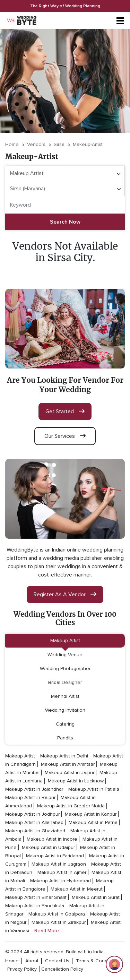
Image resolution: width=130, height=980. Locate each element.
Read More (47, 931)
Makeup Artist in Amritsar (68, 764)
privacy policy (22, 969)
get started (65, 411)
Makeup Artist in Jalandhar (34, 789)
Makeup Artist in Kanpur (91, 814)
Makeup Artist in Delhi (64, 756)
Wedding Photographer (65, 669)
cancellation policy (62, 969)
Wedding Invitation (65, 710)
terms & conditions (98, 961)
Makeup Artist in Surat (96, 897)
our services (65, 436)
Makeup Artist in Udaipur (48, 847)
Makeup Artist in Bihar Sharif (36, 897)
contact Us (57, 961)
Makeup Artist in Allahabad (34, 822)
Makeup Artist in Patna (93, 822)
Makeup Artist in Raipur (30, 797)
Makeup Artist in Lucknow (76, 781)
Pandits (65, 738)
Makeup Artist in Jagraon (59, 864)
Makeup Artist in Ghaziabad (35, 831)
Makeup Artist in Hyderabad (60, 881)
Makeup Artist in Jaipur (70, 773)
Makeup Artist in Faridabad (55, 856)
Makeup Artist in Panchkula (35, 906)
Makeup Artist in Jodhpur (32, 814)
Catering (65, 724)
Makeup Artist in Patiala (94, 789)
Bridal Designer (65, 682)
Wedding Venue (65, 655)
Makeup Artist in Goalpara (57, 914)
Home (12, 144)
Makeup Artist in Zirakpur (59, 922)
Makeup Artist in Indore (52, 839)
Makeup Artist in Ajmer (62, 872)
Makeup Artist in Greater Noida (71, 806)
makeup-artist (88, 144)
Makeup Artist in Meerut (77, 889)
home (12, 961)
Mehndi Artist (65, 696)
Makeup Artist (65, 640)
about (32, 961)
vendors (36, 144)
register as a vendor (65, 595)
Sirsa (59, 144)
